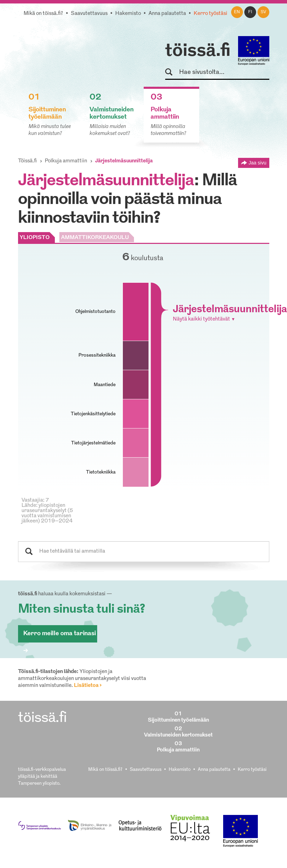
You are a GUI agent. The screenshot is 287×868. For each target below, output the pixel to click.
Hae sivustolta (172, 72)
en (237, 12)
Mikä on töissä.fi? (43, 14)
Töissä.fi (27, 161)
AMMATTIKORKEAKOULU (95, 238)
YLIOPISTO (35, 238)
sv (263, 12)
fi (250, 12)
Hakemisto (128, 14)
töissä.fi (198, 51)
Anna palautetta (167, 14)
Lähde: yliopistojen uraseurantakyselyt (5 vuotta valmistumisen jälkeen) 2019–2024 (47, 513)
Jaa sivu (257, 163)
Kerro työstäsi (210, 14)
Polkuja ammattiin (66, 161)
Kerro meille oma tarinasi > (60, 636)
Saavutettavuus (89, 14)
